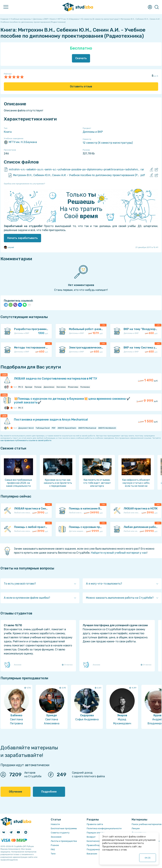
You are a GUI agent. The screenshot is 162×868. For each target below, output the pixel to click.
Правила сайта (95, 824)
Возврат (91, 837)
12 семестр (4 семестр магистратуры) (108, 143)
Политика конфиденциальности (104, 828)
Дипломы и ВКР (93, 132)
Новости (55, 824)
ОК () (148, 858)
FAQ (53, 849)
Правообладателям (97, 845)
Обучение (16, 792)
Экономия (56, 837)
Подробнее (49, 792)
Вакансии (92, 854)
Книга (8, 132)
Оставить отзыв (81, 86)
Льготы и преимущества (64, 841)
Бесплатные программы (64, 828)
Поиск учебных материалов (147, 824)
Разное (55, 845)
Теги (53, 854)
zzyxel (9, 247)
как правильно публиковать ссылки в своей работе (26, 440)
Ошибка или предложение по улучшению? (24, 184)
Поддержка (93, 849)
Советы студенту (60, 833)
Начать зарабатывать (22, 238)
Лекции (136, 828)
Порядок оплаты (96, 833)
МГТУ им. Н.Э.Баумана (20, 142)
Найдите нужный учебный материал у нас (119, 553)
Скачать (81, 58)
